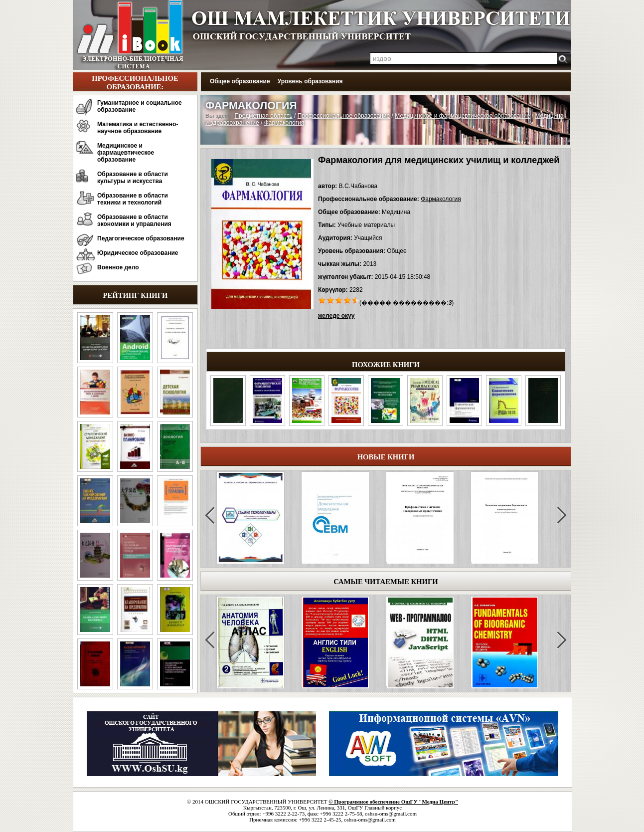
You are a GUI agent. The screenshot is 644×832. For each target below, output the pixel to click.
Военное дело (118, 267)
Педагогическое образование (141, 238)
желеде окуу (336, 316)
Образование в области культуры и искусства (133, 178)
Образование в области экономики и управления (134, 220)
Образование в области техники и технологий (133, 199)
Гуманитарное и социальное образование (140, 106)
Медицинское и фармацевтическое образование (126, 153)
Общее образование (240, 81)
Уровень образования (310, 81)
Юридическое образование (138, 253)
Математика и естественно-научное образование (138, 128)
